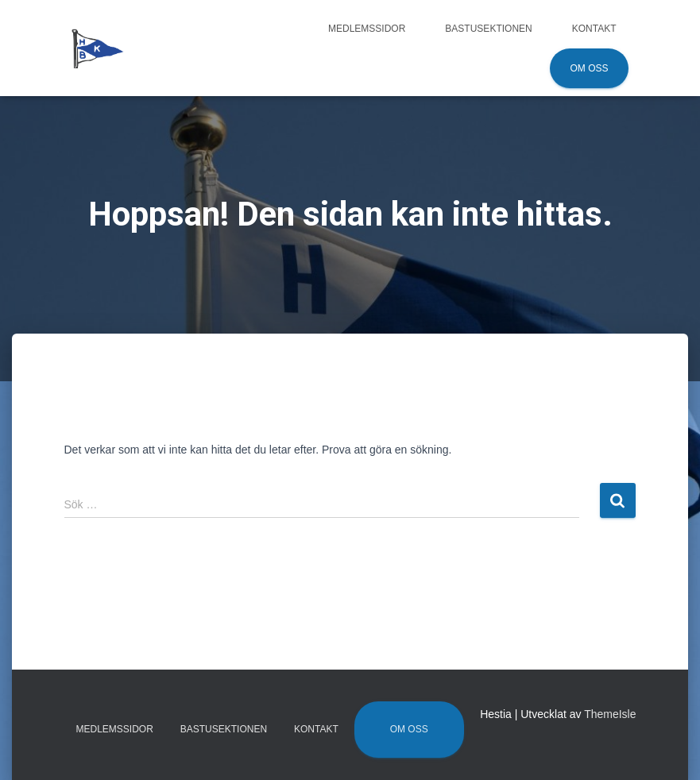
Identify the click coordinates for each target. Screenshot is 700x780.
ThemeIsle (610, 714)
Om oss (589, 68)
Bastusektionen (488, 29)
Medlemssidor (367, 29)
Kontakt (594, 29)
